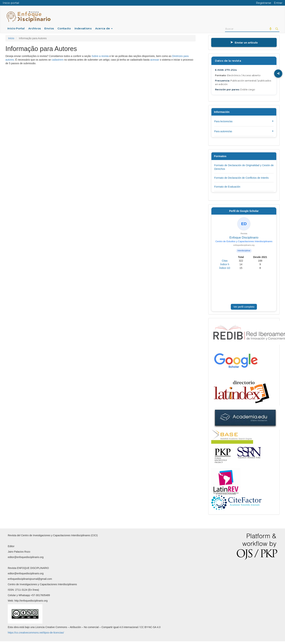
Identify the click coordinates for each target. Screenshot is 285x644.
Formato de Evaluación (227, 187)
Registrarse (264, 3)
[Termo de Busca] (246, 29)
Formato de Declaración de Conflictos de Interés (241, 178)
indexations (83, 28)
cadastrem (58, 60)
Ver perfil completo (244, 307)
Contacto (64, 28)
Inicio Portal (16, 28)
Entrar (278, 3)
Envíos (49, 28)
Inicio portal (11, 3)
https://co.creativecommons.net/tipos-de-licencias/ (36, 633)
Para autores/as (244, 131)
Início (11, 38)
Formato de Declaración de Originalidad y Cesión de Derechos (244, 167)
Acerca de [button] (104, 28)
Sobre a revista (100, 56)
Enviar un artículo (244, 42)
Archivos (35, 28)
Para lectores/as (244, 121)
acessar (155, 60)
